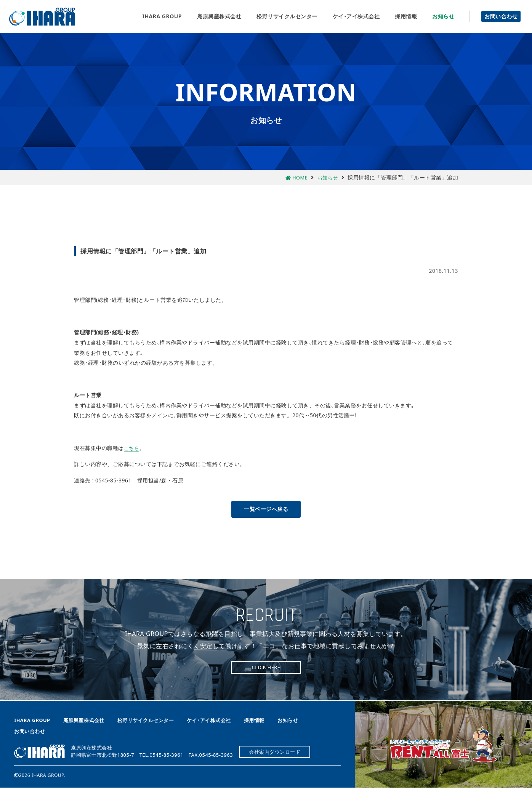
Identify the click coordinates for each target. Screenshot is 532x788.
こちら (132, 448)
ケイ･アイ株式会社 (356, 16)
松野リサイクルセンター (287, 16)
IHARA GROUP (162, 16)
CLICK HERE (266, 667)
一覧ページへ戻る (266, 509)
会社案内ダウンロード (276, 752)
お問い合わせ (501, 16)
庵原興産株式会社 (42, 17)
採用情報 (406, 16)
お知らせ (443, 16)
